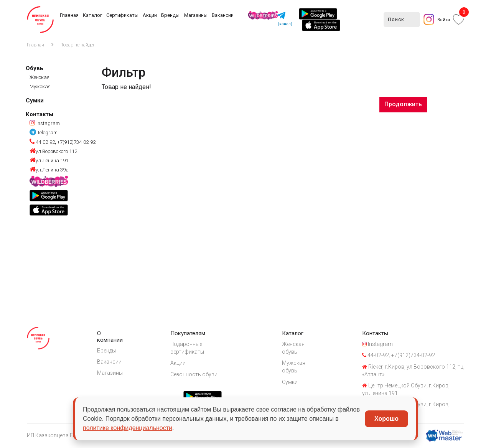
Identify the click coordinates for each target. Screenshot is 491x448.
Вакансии (223, 15)
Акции (150, 15)
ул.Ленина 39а (49, 170)
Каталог (92, 15)
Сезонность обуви (196, 375)
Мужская (40, 86)
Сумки (35, 100)
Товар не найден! (79, 45)
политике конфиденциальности (128, 428)
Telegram (44, 133)
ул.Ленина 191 (49, 161)
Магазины (196, 15)
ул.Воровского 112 (53, 151)
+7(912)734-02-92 (76, 142)
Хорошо (386, 419)
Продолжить (403, 104)
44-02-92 (42, 142)
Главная (69, 15)
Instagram (45, 123)
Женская (40, 77)
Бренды (170, 15)
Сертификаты (122, 15)
